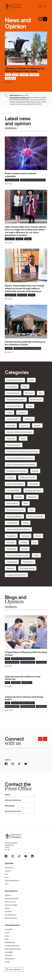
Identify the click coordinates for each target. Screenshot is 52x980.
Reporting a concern (11, 918)
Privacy (7, 936)
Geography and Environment (17, 471)
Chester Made (10, 239)
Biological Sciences (13, 393)
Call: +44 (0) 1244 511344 (20, 800)
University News (10, 78)
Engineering (11, 438)
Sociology (24, 542)
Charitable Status (10, 942)
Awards (8, 75)
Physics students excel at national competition (20, 175)
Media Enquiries (20, 806)
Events (7, 877)
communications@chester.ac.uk (19, 97)
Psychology (25, 536)
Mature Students (12, 503)
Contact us (8, 871)
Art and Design (12, 387)
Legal (6, 939)
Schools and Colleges (11, 905)
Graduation (10, 477)
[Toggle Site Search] (45, 6)
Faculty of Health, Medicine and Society (20, 458)
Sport (35, 542)
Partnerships (9, 955)
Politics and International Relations (18, 529)
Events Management (14, 445)
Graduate (28, 239)
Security (7, 962)
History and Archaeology (15, 484)
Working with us (10, 959)
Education (19, 239)
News (6, 874)
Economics (24, 425)
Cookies (7, 933)
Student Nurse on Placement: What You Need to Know (26, 654)
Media (26, 503)
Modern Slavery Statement (13, 949)
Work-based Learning (27, 568)
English (23, 438)
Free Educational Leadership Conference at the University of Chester (25, 343)
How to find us (9, 868)
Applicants (8, 895)
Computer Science (13, 419)
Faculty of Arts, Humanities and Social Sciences (27, 348)
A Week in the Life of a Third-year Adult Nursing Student (24, 698)
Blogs (41, 393)
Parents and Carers (10, 902)
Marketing (19, 497)
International (24, 75)
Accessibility (8, 929)
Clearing (9, 413)
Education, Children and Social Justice (19, 432)
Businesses (8, 912)
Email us (20, 795)
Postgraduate (34, 75)
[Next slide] (45, 19)
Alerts (7, 884)
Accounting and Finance (15, 380)
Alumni (31, 380)
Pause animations (14, 969)
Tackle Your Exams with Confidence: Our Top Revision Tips (23, 678)
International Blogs (13, 490)
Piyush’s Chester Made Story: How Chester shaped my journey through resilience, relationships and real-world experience (25, 288)
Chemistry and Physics (12, 180)
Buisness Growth (11, 295)
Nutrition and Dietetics (35, 516)
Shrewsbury (11, 542)
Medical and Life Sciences (15, 510)
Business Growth (36, 400)
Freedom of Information (12, 946)
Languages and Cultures (33, 490)
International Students (12, 899)
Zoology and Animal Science (16, 575)
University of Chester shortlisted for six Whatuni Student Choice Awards (24, 70)
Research (38, 536)
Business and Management (16, 400)
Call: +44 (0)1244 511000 (20, 811)
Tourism (36, 555)
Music (32, 510)
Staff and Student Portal (12, 881)
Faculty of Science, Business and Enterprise (33, 180)
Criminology (11, 425)
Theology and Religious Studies (17, 555)
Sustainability (11, 549)
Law (8, 497)
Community (22, 413)
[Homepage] (13, 6)
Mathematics (32, 497)
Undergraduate (12, 562)
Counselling (29, 419)
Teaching (25, 549)
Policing (26, 523)
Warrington (10, 568)
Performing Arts (12, 523)
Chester (15, 75)
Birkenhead (29, 393)
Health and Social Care (28, 477)
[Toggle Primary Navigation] (40, 6)
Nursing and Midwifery (14, 516)
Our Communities (10, 915)
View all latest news (11, 128)
